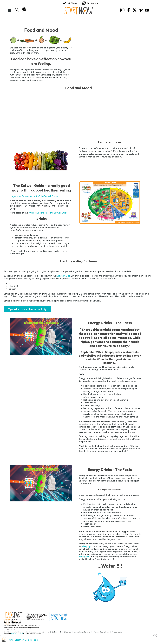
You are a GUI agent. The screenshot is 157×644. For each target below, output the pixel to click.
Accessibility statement (83, 632)
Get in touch (57, 632)
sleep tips (87, 546)
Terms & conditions (102, 632)
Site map (67, 632)
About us (46, 632)
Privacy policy (117, 632)
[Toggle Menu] (9, 10)
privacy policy (17, 633)
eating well (84, 557)
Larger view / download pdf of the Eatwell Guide (34, 196)
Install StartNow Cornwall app (23, 640)
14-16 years (90, 3)
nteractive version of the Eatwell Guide (48, 213)
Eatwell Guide (63, 276)
